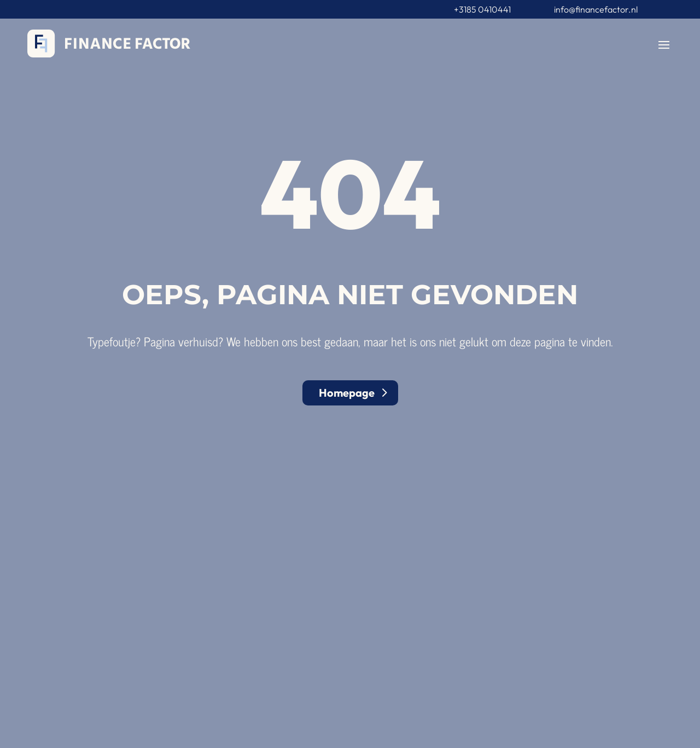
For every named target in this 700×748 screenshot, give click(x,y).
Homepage (347, 393)
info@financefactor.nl (596, 9)
